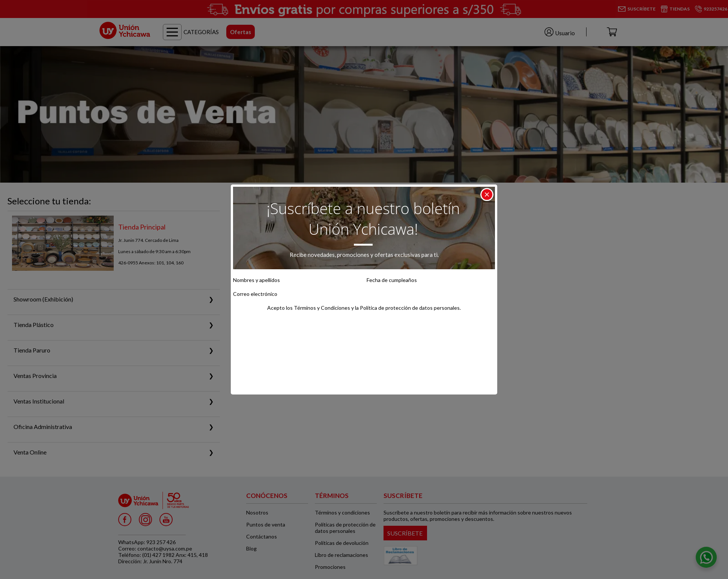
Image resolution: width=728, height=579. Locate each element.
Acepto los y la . (364, 308)
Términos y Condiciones (322, 308)
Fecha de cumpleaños (392, 280)
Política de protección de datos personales (410, 308)
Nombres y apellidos (256, 280)
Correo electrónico (255, 294)
